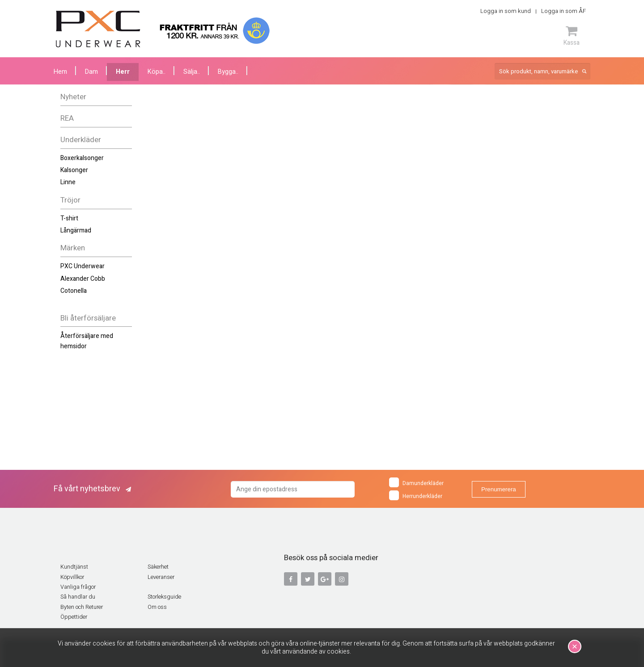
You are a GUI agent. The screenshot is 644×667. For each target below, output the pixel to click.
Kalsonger (74, 170)
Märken (73, 248)
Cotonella (74, 291)
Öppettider (74, 617)
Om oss (157, 607)
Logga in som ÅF (563, 11)
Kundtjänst (74, 567)
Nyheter (73, 97)
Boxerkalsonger (82, 158)
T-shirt (69, 218)
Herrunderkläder (416, 495)
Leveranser (161, 577)
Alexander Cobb (83, 279)
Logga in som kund (506, 11)
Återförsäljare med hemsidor (87, 341)
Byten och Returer (82, 607)
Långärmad (76, 230)
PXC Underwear (83, 266)
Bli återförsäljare (88, 318)
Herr (123, 72)
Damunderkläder (416, 482)
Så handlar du (78, 597)
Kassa (572, 36)
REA (67, 118)
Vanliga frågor (78, 587)
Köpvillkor (72, 577)
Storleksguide (164, 597)
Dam (91, 72)
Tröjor (70, 200)
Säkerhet (158, 567)
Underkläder (81, 140)
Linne (68, 182)
